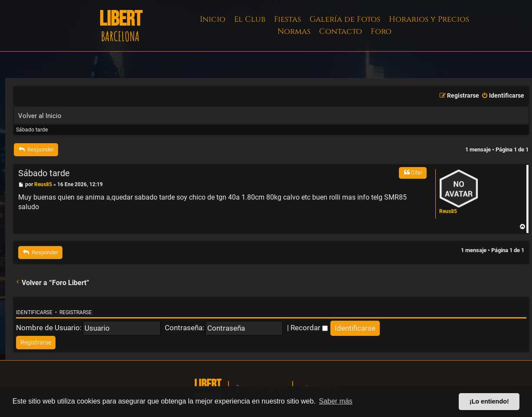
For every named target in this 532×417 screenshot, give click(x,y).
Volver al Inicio (40, 116)
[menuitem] (503, 96)
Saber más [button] (336, 401)
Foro (381, 31)
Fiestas (287, 19)
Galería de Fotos (345, 19)
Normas (294, 31)
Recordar (309, 328)
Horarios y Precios (429, 19)
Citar (413, 172)
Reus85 (448, 211)
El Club (250, 19)
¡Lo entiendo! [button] (489, 401)
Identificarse (34, 312)
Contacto (341, 31)
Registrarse (76, 312)
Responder (36, 149)
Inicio (213, 19)
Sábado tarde (32, 130)
